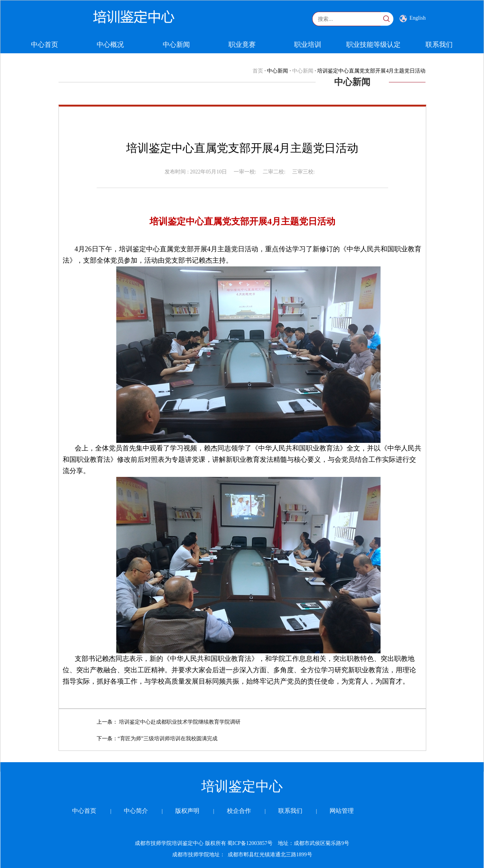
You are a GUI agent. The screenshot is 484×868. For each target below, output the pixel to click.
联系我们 (439, 45)
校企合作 (239, 811)
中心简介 (136, 811)
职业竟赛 (242, 45)
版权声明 (187, 811)
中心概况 (110, 45)
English (413, 19)
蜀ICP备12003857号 (249, 843)
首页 (258, 71)
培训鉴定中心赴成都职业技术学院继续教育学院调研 (180, 722)
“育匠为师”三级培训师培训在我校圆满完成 (168, 739)
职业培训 (308, 45)
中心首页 (45, 45)
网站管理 (342, 811)
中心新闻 (176, 45)
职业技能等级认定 (373, 45)
